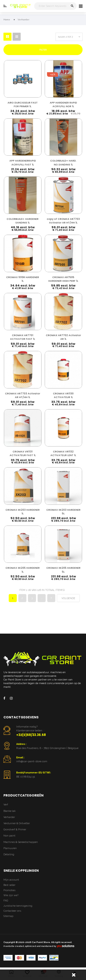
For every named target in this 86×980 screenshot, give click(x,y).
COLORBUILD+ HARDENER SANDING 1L (23, 221)
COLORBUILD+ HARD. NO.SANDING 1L (63, 163)
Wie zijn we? (11, 895)
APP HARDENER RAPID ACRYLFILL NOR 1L (63, 105)
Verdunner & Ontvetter (17, 823)
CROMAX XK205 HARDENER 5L (63, 570)
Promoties (9, 890)
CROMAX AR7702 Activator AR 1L (63, 337)
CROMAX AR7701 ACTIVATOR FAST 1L (23, 337)
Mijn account (11, 880)
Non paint (9, 836)
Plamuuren (10, 848)
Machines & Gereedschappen (21, 842)
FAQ (6, 901)
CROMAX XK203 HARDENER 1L (23, 512)
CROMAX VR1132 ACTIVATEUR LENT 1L (63, 453)
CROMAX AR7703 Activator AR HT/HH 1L (23, 395)
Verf (6, 805)
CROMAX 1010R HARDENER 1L (23, 279)
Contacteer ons (12, 911)
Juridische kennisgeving (18, 906)
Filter (43, 50)
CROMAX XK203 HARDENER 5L (63, 512)
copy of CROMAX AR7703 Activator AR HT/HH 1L (63, 221)
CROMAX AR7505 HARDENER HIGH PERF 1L (63, 279)
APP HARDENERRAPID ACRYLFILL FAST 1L (23, 163)
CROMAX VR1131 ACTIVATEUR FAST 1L (23, 453)
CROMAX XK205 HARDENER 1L (23, 570)
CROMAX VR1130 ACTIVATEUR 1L (63, 395)
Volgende (68, 598)
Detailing (9, 854)
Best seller (9, 885)
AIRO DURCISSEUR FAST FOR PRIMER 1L (23, 105)
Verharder (9, 817)
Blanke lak (10, 811)
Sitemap (8, 916)
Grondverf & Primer (15, 830)
